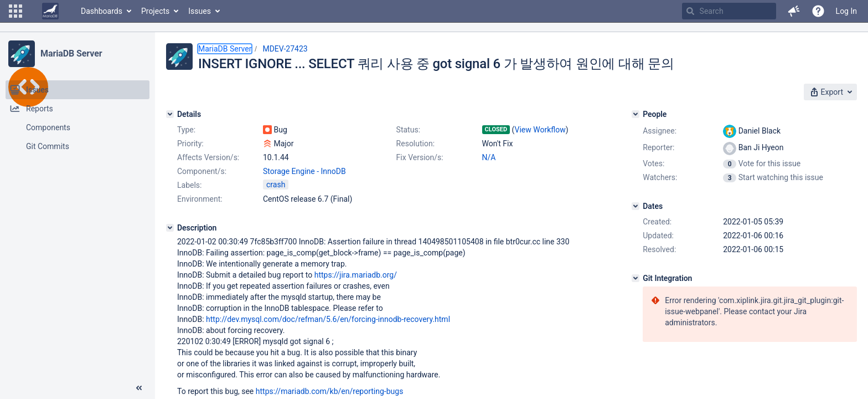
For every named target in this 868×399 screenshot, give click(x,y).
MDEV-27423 (285, 49)
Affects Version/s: (208, 157)
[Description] (170, 228)
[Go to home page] (50, 11)
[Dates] (635, 206)
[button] (15, 11)
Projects (155, 11)
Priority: (190, 144)
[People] (635, 114)
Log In (846, 11)
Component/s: (202, 171)
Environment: (200, 199)
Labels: (189, 185)
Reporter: (658, 147)
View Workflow (540, 130)
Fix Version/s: (420, 157)
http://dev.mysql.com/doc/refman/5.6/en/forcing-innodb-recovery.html (328, 319)
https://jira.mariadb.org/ (356, 275)
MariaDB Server (71, 53)
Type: (186, 130)
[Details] (170, 114)
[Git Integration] (635, 278)
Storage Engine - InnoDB (304, 171)
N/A (489, 157)
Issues (200, 11)
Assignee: (660, 131)
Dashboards (102, 11)
